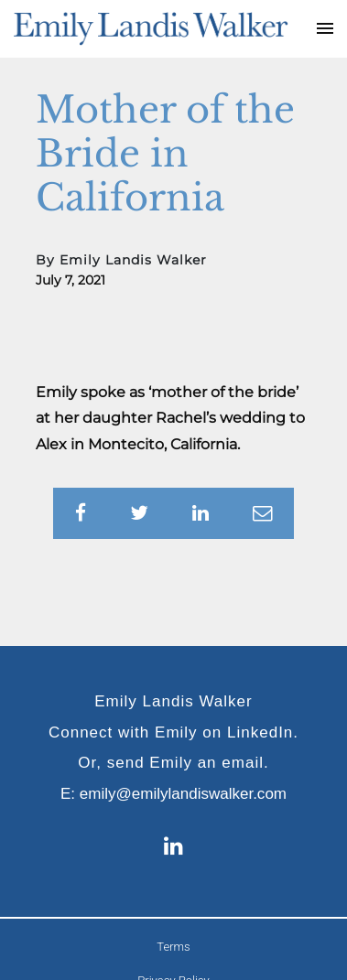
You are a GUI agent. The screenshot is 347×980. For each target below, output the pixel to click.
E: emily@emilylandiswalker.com (173, 794)
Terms (173, 947)
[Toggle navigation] (325, 28)
